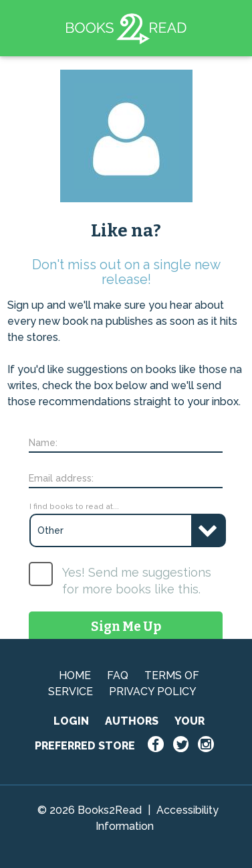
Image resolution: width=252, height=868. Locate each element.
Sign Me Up (126, 627)
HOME (75, 675)
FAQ (118, 675)
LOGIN (71, 721)
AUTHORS (132, 721)
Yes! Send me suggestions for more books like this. (137, 581)
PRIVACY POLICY (153, 692)
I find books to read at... (74, 506)
